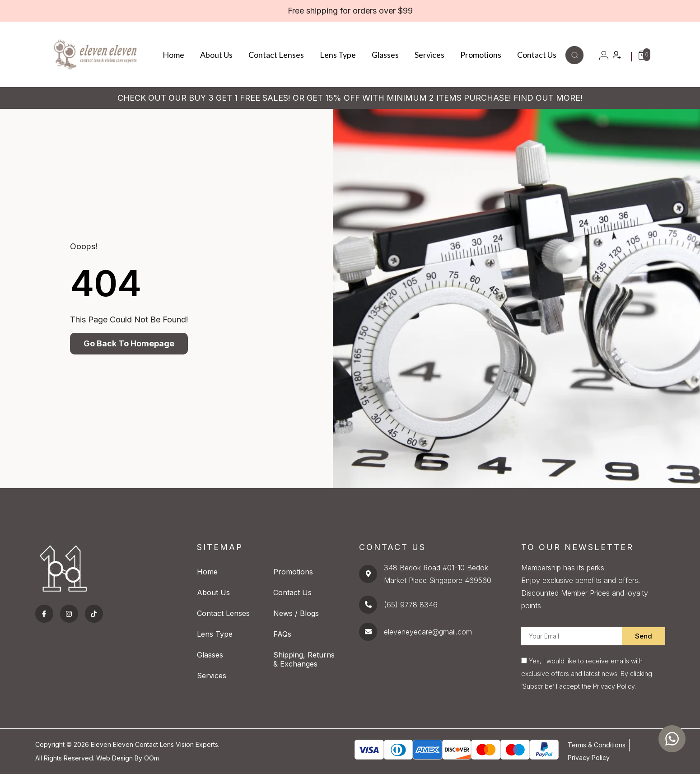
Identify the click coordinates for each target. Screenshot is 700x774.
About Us (216, 55)
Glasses (385, 55)
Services (429, 55)
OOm (152, 758)
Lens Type (338, 55)
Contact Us (537, 55)
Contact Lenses (276, 55)
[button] (574, 61)
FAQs (282, 634)
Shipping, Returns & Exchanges (304, 659)
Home (173, 55)
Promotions (481, 55)
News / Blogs (296, 613)
